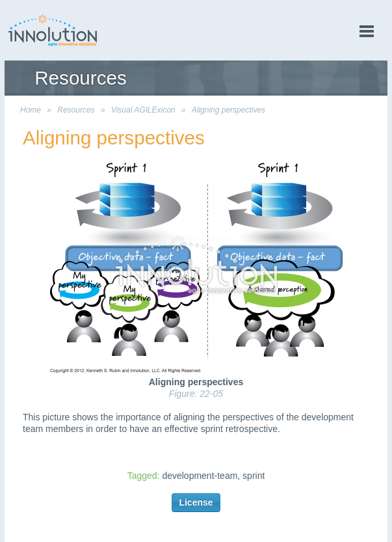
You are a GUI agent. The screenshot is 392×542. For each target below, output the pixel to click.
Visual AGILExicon (143, 110)
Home (31, 110)
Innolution (53, 30)
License (196, 502)
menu (367, 32)
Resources (76, 110)
